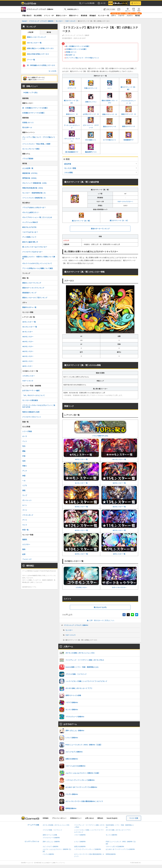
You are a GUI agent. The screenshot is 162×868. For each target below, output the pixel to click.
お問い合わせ (89, 818)
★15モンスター (28, 337)
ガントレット (27, 500)
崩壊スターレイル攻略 (50, 835)
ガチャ (113, 16)
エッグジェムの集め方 (30, 222)
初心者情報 (38, 16)
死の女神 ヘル (70, 55)
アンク (25, 471)
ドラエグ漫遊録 (28, 159)
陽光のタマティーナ (110, 123)
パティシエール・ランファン (72, 136)
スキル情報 (68, 173)
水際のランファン (91, 98)
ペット (25, 441)
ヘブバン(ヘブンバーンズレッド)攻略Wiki (88, 849)
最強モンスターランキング (36, 37)
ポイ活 (101, 3)
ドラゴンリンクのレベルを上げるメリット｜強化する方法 (39, 406)
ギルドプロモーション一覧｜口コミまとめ (37, 217)
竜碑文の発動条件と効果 (31, 412)
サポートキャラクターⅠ (125, 202)
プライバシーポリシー (59, 818)
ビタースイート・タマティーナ (91, 123)
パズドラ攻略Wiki (80, 835)
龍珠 (24, 549)
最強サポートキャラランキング (33, 288)
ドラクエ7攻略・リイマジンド (52, 830)
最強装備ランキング (29, 293)
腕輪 (24, 451)
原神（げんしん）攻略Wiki (51, 842)
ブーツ (25, 510)
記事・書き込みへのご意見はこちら (100, 620)
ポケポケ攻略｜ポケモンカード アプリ (118, 830)
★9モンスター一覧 (119, 544)
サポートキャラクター (119, 577)
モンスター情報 (70, 168)
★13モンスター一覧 (119, 497)
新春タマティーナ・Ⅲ (110, 111)
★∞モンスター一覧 (81, 473)
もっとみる (52, 71)
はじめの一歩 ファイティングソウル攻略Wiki (120, 849)
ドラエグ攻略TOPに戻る (100, 429)
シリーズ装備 (27, 431)
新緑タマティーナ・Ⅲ (129, 111)
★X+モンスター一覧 (34, 43)
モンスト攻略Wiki (111, 835)
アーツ (25, 520)
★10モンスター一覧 (81, 544)
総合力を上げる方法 (29, 227)
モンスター (69, 630)
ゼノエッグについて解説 (31, 149)
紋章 (24, 554)
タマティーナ (72, 84)
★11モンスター (28, 356)
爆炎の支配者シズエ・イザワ (110, 98)
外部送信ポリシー (76, 818)
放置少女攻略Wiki (80, 847)
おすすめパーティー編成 (31, 391)
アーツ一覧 (31, 60)
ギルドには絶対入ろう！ (31, 212)
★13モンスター (28, 346)
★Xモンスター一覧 (81, 449)
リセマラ (121, 16)
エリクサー (26, 544)
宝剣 (24, 461)
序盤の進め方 (27, 16)
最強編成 (93, 16)
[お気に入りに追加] (109, 9)
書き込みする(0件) (100, 607)
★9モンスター (27, 366)
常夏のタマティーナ (91, 85)
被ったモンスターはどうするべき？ (35, 247)
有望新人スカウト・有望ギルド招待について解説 (39, 258)
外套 (24, 456)
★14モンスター (28, 342)
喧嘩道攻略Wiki (111, 854)
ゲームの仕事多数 (87, 3)
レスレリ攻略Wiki (80, 842)
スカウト (130, 16)
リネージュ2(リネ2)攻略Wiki (115, 847)
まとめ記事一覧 (28, 168)
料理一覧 (25, 530)
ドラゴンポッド (28, 515)
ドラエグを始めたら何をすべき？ (34, 208)
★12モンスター (28, 351)
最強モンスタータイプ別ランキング (35, 298)
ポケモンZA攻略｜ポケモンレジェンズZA (56, 825)
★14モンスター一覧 (81, 497)
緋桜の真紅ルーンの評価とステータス (40, 48)
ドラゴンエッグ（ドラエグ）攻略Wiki (76, 625)
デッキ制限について (29, 237)
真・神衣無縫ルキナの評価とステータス (41, 65)
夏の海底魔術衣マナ (72, 148)
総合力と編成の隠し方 (30, 242)
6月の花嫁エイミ (91, 136)
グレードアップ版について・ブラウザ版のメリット (82, 58)
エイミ (110, 84)
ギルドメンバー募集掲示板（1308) (34, 183)
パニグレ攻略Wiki (48, 854)
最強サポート (74, 16)
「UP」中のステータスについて (34, 395)
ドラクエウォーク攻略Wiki (51, 838)
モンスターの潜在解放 (30, 400)
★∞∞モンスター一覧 (119, 449)
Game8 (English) (112, 818)
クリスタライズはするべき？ (32, 252)
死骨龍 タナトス (71, 52)
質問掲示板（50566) (29, 178)
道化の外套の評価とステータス (38, 54)
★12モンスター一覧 (81, 520)
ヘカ (24, 481)
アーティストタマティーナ (72, 123)
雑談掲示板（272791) (30, 173)
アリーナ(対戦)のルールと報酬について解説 (38, 268)
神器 (24, 476)
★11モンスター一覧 (119, 520)
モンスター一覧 (103, 16)
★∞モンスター (28, 332)
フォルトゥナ (27, 559)
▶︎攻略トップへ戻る (31, 93)
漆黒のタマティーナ (129, 123)
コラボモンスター (81, 577)
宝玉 (24, 446)
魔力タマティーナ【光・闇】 (129, 84)
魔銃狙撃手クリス (91, 148)
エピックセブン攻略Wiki (51, 847)
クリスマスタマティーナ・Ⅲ (129, 98)
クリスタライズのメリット (32, 417)
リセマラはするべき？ (30, 232)
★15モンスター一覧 (119, 473)
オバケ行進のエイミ (110, 136)
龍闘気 (25, 540)
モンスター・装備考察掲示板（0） (34, 193)
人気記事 (30, 32)
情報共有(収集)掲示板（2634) (33, 188)
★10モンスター (28, 361)
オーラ (25, 436)
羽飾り (25, 466)
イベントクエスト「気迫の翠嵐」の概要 (36, 144)
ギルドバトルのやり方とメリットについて (37, 263)
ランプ (25, 495)
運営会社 (100, 818)
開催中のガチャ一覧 (29, 307)
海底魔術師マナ (129, 136)
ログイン (135, 3)
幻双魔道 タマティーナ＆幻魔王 (76, 49)
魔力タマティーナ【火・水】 (72, 98)
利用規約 (46, 818)
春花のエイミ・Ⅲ (72, 111)
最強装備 (84, 16)
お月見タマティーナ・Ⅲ (91, 111)
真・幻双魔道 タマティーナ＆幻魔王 (78, 46)
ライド (25, 525)
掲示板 (137, 16)
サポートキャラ (71, 635)
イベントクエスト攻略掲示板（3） (34, 198)
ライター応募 (134, 818)
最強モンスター (61, 16)
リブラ (25, 486)
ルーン (25, 505)
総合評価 (68, 164)
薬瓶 (24, 490)
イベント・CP (49, 16)
